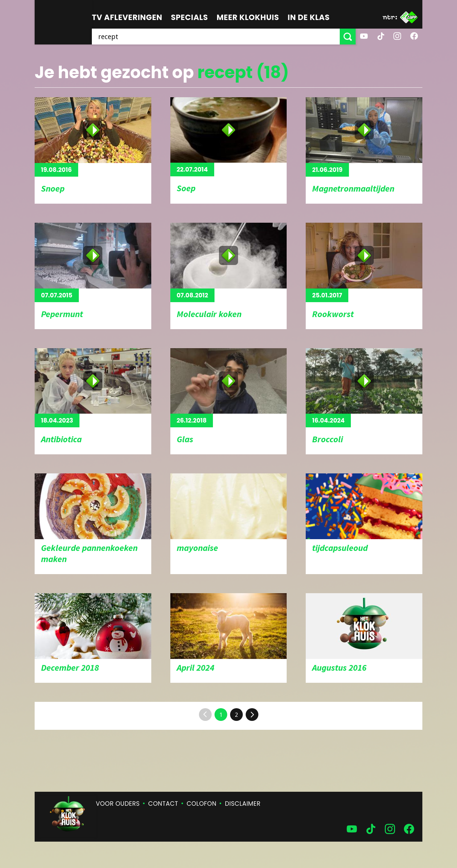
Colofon (201, 804)
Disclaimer (243, 804)
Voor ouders (118, 804)
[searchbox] (216, 37)
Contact (163, 804)
